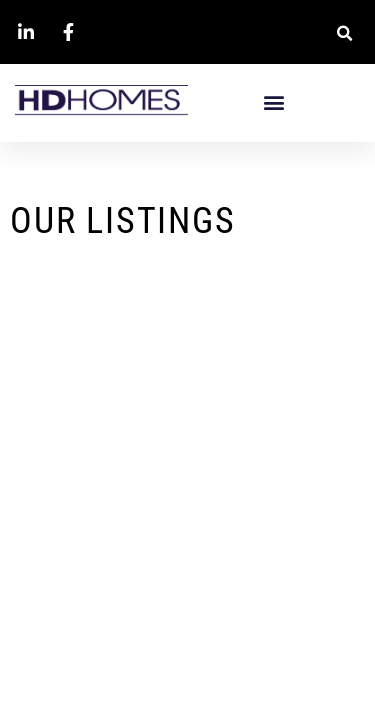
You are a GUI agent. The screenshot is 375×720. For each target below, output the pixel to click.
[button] (344, 33)
